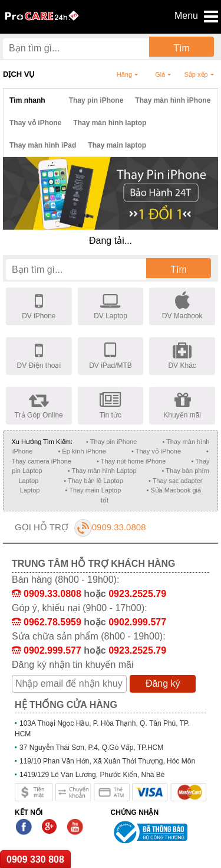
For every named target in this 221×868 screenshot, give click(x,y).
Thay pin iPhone (96, 100)
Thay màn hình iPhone (173, 100)
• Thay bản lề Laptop (93, 481)
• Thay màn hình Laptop (102, 471)
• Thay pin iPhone (111, 442)
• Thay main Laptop (93, 490)
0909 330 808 (35, 859)
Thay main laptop (117, 145)
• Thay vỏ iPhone (156, 451)
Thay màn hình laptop (110, 123)
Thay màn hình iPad (43, 145)
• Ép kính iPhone (82, 451)
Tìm (182, 48)
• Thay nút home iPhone (131, 461)
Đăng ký (163, 683)
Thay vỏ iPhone (35, 123)
